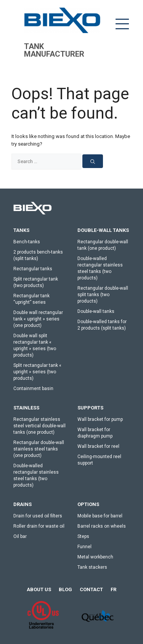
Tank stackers (92, 567)
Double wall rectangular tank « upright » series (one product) (38, 319)
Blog (65, 589)
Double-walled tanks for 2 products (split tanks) (102, 325)
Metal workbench (95, 557)
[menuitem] (113, 590)
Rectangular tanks (33, 269)
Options (88, 504)
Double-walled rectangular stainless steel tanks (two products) (100, 268)
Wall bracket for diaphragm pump (95, 433)
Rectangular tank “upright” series (31, 299)
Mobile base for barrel (100, 516)
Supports (90, 408)
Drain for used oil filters (38, 516)
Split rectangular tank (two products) (36, 282)
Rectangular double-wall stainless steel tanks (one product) (39, 449)
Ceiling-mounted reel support (99, 460)
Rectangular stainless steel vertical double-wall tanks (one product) (39, 426)
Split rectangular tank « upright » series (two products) (37, 372)
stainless (26, 408)
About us (39, 589)
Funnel (84, 547)
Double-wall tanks (103, 230)
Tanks (21, 230)
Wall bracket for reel (98, 446)
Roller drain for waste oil (39, 526)
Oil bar (20, 536)
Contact (91, 589)
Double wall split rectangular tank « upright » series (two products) (35, 345)
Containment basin (33, 389)
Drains (22, 504)
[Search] (93, 161)
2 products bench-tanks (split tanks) (38, 255)
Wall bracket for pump (100, 419)
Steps (83, 536)
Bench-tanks (27, 242)
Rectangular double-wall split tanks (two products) (103, 295)
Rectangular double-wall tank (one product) (103, 245)
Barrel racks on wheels (102, 526)
